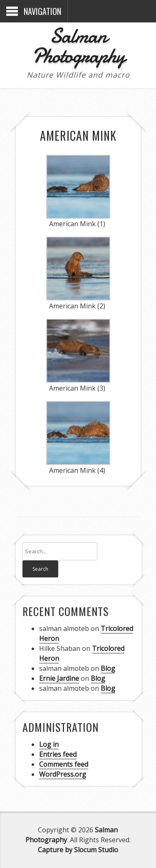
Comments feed (64, 764)
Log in (49, 744)
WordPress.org (63, 774)
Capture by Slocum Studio (78, 850)
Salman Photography (78, 46)
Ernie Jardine (59, 678)
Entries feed (58, 754)
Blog (108, 668)
